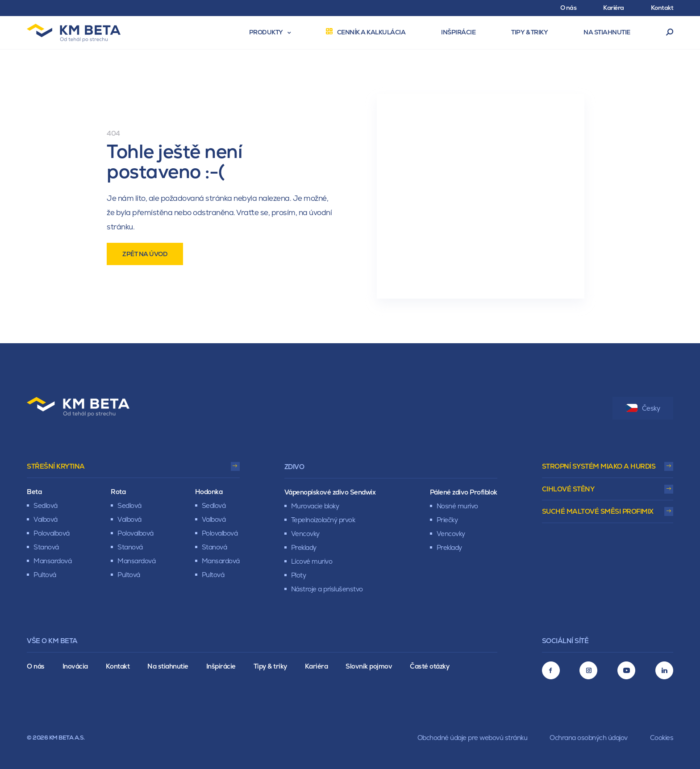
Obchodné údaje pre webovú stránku (473, 738)
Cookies (662, 738)
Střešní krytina (56, 466)
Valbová (46, 519)
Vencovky (305, 534)
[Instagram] (588, 670)
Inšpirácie (221, 666)
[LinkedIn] (664, 670)
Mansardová (52, 561)
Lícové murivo (312, 561)
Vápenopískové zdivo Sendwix (330, 492)
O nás (36, 666)
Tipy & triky (270, 666)
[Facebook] (551, 670)
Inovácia (75, 666)
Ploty (299, 575)
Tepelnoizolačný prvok (323, 520)
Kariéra (317, 666)
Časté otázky (429, 666)
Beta (34, 492)
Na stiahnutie (168, 666)
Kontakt (118, 666)
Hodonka (209, 492)
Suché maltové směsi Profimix (598, 511)
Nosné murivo (457, 506)
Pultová (45, 575)
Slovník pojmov (369, 666)
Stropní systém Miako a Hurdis (599, 466)
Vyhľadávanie (670, 33)
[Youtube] (626, 670)
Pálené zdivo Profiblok (464, 492)
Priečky (447, 520)
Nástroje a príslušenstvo (327, 589)
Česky (643, 408)
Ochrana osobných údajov (589, 738)
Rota (118, 492)
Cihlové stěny (568, 489)
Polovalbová (52, 533)
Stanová (46, 547)
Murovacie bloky (315, 506)
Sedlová (46, 505)
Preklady (304, 547)
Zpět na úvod (145, 254)
